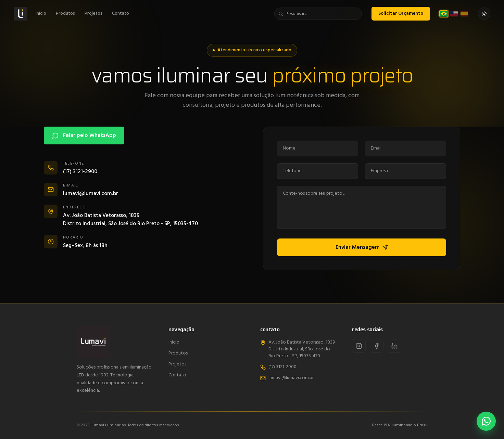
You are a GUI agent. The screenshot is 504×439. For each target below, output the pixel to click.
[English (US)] (454, 13)
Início (41, 13)
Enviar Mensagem (362, 247)
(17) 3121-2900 (278, 367)
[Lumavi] (21, 13)
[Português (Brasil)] (444, 13)
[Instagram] (359, 346)
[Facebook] (377, 346)
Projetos (93, 13)
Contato (121, 13)
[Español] (464, 13)
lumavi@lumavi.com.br (287, 378)
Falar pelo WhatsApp (84, 135)
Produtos (65, 13)
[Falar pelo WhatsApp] (486, 421)
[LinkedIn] (394, 346)
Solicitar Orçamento (401, 13)
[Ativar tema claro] (484, 13)
